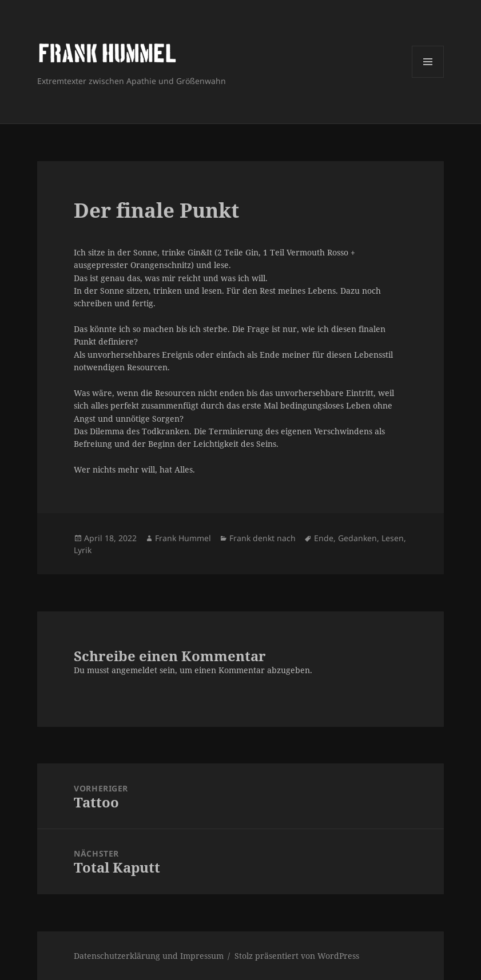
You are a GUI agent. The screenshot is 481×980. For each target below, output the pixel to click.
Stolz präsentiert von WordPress (297, 956)
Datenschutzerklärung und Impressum (149, 956)
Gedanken (357, 538)
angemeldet (134, 670)
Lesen (393, 538)
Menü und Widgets (428, 77)
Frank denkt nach (263, 538)
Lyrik (83, 550)
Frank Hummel (183, 538)
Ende (324, 538)
